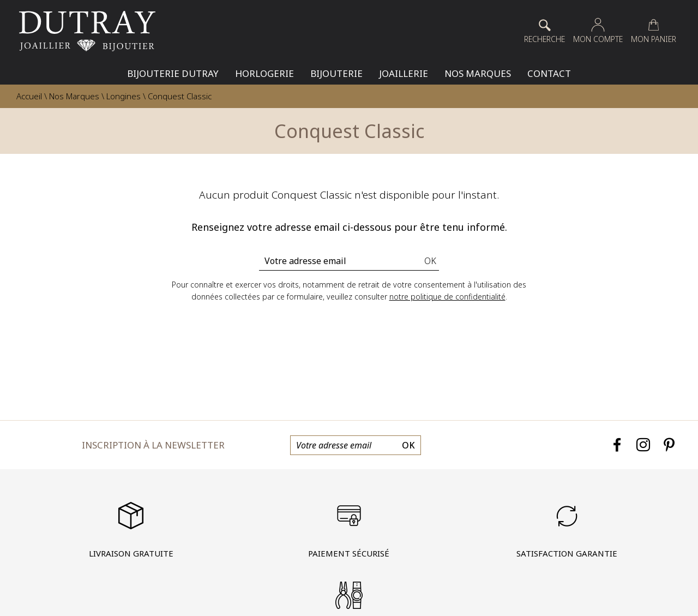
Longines (124, 96)
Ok (430, 261)
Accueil (29, 96)
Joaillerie (404, 73)
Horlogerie (264, 73)
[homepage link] (87, 31)
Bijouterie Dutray (173, 73)
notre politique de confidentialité (447, 297)
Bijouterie (336, 73)
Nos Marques (478, 73)
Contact (549, 73)
